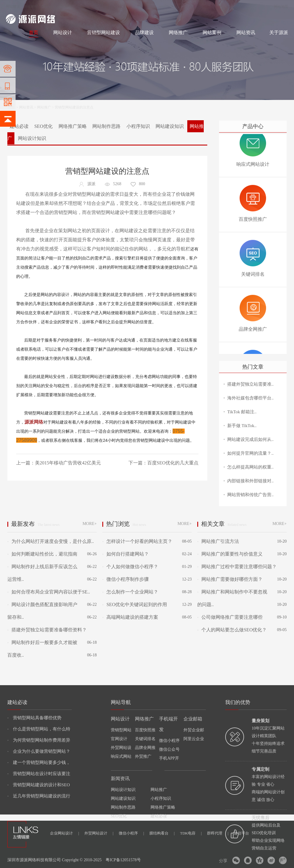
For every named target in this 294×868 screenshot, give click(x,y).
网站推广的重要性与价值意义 (230, 554)
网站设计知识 (32, 138)
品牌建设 (144, 32)
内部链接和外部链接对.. (250, 481)
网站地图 (281, 6)
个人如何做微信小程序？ (130, 567)
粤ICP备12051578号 (123, 860)
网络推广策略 (73, 126)
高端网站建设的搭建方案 (130, 617)
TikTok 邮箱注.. (242, 412)
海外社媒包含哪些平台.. (250, 398)
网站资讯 (246, 32)
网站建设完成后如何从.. (250, 439)
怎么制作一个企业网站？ (130, 592)
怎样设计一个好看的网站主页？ (137, 541)
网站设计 (49, 6)
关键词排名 (145, 739)
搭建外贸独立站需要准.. (250, 384)
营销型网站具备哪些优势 (34, 718)
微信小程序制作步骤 (126, 579)
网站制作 (31, 6)
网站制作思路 (106, 126)
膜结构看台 (162, 833)
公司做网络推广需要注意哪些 (230, 617)
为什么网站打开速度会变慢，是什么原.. (51, 541)
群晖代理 (218, 833)
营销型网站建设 (103, 32)
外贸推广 (143, 756)
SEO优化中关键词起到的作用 (135, 604)
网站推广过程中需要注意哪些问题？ (237, 567)
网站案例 (212, 32)
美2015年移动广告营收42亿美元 (68, 463)
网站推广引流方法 (218, 541)
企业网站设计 (65, 833)
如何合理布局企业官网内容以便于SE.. (49, 592)
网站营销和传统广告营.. (250, 495)
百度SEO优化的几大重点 (173, 463)
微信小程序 (131, 833)
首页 (34, 32)
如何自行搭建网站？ (126, 554)
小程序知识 (138, 126)
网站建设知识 (170, 126)
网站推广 (44, 107)
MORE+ (90, 524)
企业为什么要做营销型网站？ (39, 751)
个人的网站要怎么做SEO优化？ (232, 630)
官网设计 (119, 739)
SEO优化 (44, 126)
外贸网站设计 (99, 833)
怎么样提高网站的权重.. (250, 467)
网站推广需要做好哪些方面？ (230, 579)
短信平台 (241, 833)
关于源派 (279, 32)
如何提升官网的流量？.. (250, 453)
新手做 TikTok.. (242, 426)
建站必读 (19, 126)
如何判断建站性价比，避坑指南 (42, 554)
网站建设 (13, 6)
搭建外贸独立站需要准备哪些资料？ (47, 630)
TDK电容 (191, 833)
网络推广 (68, 6)
